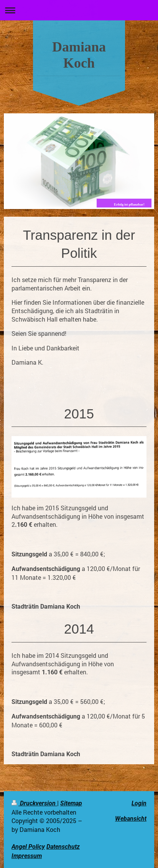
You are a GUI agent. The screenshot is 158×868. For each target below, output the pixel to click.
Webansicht (131, 819)
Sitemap (71, 803)
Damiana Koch (79, 55)
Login (139, 803)
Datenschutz (63, 847)
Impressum (27, 856)
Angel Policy (28, 847)
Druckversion (34, 803)
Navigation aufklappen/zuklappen (79, 10)
